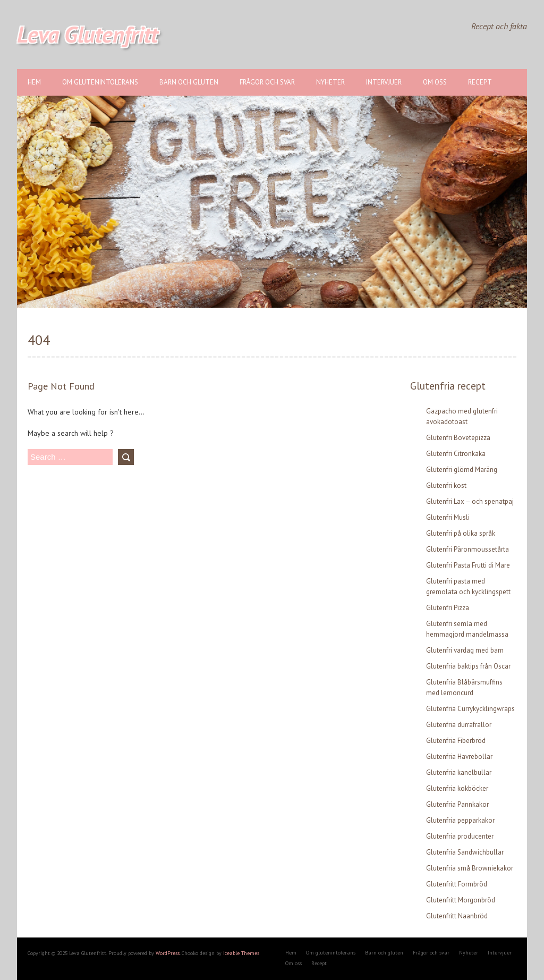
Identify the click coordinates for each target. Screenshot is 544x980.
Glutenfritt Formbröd (457, 884)
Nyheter (330, 82)
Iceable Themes (241, 953)
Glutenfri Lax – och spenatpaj (470, 501)
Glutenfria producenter (460, 836)
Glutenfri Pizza (448, 608)
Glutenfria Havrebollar (459, 757)
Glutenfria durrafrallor (459, 725)
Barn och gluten (189, 82)
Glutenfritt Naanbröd (457, 916)
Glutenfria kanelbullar (459, 772)
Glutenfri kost (446, 485)
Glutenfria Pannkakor (457, 804)
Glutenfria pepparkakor (460, 820)
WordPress (168, 953)
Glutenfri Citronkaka (456, 454)
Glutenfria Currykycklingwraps (470, 709)
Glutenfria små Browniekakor (470, 868)
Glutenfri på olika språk (461, 533)
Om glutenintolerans (100, 82)
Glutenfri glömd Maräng (462, 470)
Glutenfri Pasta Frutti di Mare (468, 565)
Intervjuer (384, 82)
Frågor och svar (267, 82)
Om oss (435, 82)
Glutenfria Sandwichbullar (465, 852)
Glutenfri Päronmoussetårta (467, 549)
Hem (34, 82)
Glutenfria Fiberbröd (456, 741)
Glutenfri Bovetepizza (458, 438)
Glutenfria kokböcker (457, 788)
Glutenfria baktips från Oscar (468, 666)
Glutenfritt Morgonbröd (461, 900)
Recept (480, 82)
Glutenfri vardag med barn (465, 650)
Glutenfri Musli (448, 517)
